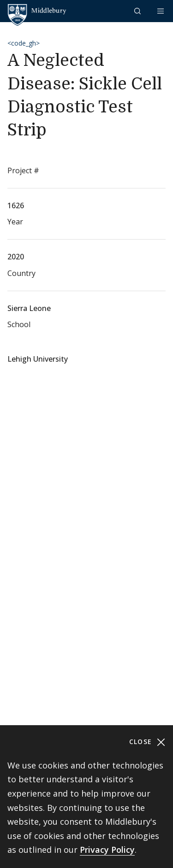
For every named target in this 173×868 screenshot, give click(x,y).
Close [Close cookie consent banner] (147, 742)
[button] (138, 11)
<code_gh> (24, 43)
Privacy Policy (107, 850)
